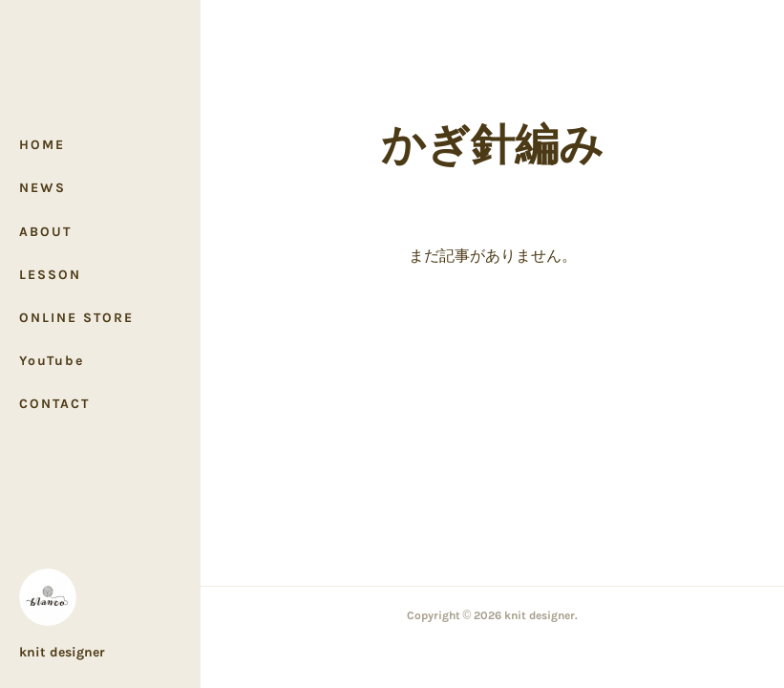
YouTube (52, 361)
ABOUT (45, 232)
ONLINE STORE (76, 318)
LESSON (50, 275)
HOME (42, 145)
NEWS (42, 188)
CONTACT (54, 404)
